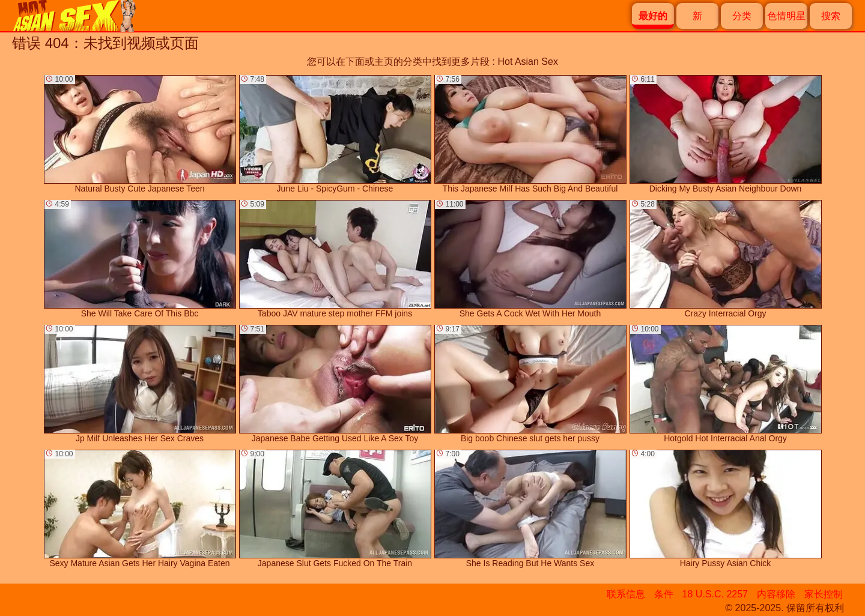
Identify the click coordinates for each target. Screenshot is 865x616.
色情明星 (786, 16)
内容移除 (776, 594)
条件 (664, 594)
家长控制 (824, 594)
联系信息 (626, 594)
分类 (742, 16)
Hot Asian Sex (528, 62)
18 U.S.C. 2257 (715, 594)
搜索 (831, 16)
